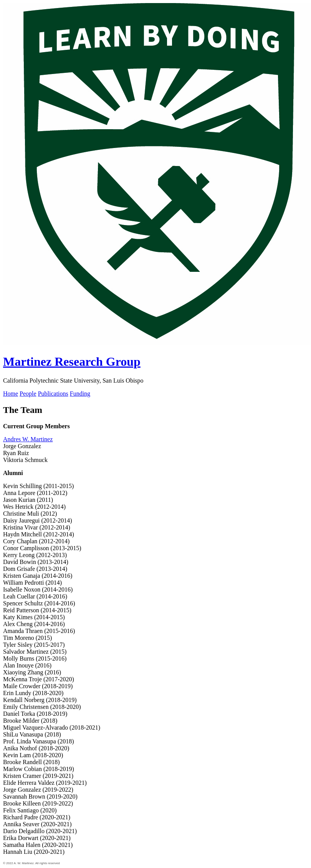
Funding (80, 394)
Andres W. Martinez (28, 439)
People (28, 394)
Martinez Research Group (72, 362)
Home (11, 394)
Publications (53, 394)
